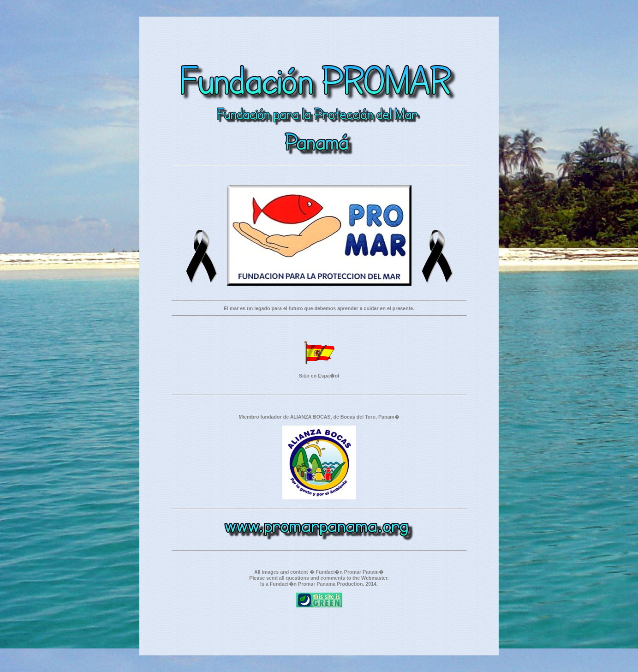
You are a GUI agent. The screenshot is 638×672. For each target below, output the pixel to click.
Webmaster (374, 578)
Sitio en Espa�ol (319, 376)
